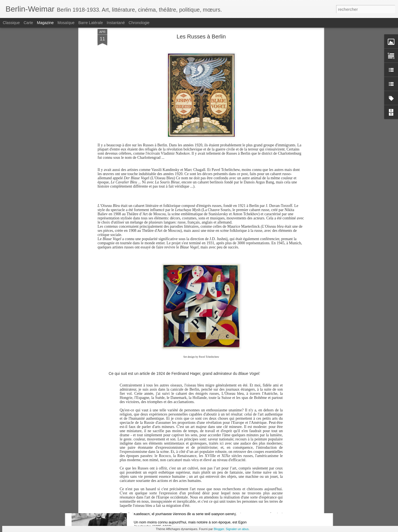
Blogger (219, 529)
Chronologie (139, 23)
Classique (11, 23)
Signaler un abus (237, 529)
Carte (28, 23)
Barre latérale (91, 23)
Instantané (116, 23)
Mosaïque (66, 23)
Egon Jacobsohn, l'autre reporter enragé (183, 487)
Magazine (45, 23)
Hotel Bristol (155, 425)
